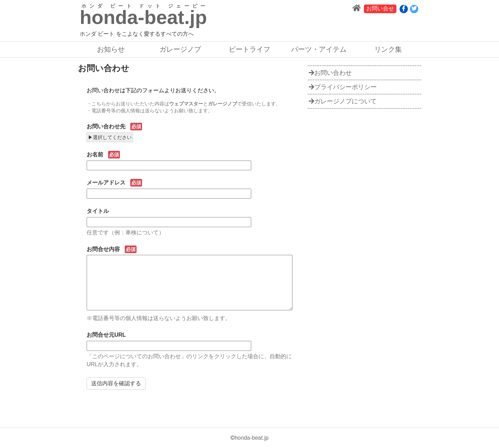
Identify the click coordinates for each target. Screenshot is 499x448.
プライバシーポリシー (343, 87)
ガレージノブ (180, 49)
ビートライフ (249, 49)
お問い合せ (380, 8)
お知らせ (111, 49)
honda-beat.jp (252, 438)
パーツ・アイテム (319, 49)
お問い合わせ (330, 73)
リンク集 (388, 49)
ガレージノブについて (343, 101)
